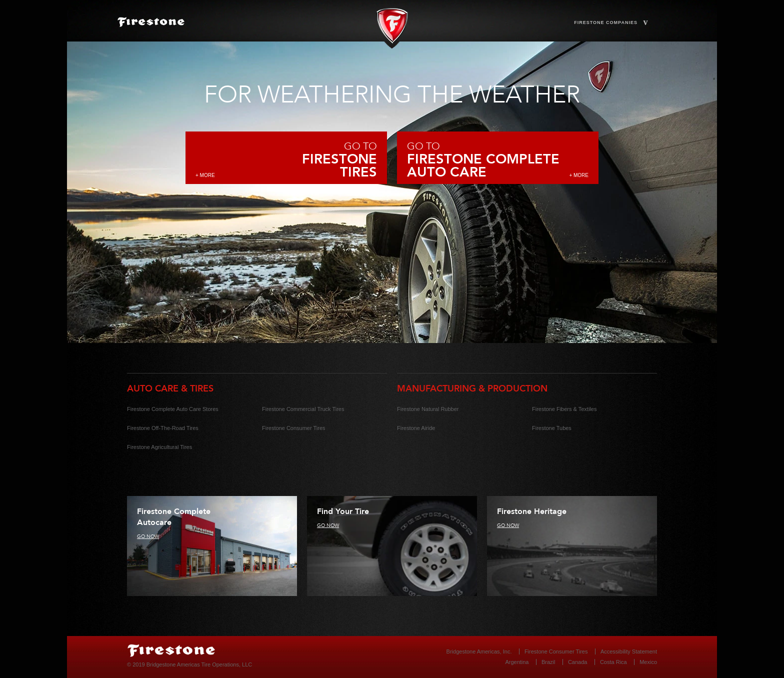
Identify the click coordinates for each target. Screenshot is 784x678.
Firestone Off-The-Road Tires (163, 428)
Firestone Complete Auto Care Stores (173, 409)
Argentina (517, 662)
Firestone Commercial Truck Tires (303, 409)
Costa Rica (613, 662)
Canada (578, 662)
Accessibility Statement (629, 651)
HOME (225, 24)
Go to (286, 159)
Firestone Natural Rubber (428, 409)
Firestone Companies (611, 23)
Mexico (648, 662)
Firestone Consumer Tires (294, 428)
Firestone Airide (416, 428)
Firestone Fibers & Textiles (564, 409)
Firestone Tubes (552, 428)
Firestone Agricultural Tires (159, 447)
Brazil (548, 662)
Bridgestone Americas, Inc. (479, 651)
